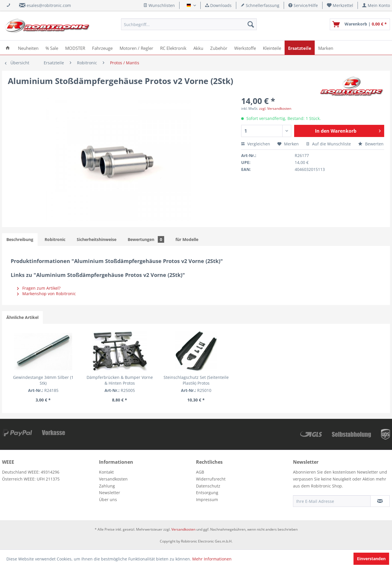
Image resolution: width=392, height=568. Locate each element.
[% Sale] (52, 48)
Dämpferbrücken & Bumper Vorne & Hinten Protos (120, 380)
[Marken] (326, 48)
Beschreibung (20, 239)
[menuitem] (340, 5)
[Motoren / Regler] (136, 48)
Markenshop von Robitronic (46, 294)
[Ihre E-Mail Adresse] (332, 501)
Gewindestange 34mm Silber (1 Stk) (43, 380)
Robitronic (55, 239)
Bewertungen (146, 239)
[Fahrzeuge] (102, 48)
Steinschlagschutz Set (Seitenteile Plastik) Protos (196, 380)
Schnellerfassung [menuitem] (260, 5)
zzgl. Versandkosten (275, 108)
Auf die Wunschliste (328, 144)
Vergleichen (256, 144)
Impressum (207, 499)
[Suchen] (251, 24)
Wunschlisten (159, 5)
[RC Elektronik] (173, 48)
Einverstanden (371, 559)
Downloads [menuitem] (218, 5)
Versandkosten (113, 479)
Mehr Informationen (212, 559)
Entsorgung (207, 493)
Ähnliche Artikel (22, 317)
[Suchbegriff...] (189, 24)
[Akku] (198, 48)
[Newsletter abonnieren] (380, 501)
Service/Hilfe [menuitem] (303, 5)
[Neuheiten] (28, 48)
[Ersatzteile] (300, 48)
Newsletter (110, 493)
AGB (200, 472)
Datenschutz (208, 486)
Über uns (108, 499)
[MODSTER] (75, 48)
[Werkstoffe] (245, 48)
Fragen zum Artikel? (39, 288)
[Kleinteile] (272, 48)
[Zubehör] (219, 48)
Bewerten (371, 144)
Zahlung (107, 486)
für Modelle (187, 239)
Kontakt (106, 472)
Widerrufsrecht (211, 479)
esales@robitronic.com (49, 5)
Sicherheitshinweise (97, 239)
